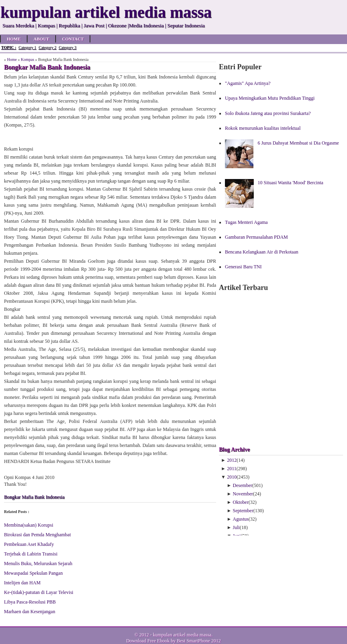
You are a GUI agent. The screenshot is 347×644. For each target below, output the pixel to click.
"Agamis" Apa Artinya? (248, 83)
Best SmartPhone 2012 (199, 641)
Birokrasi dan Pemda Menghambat (37, 535)
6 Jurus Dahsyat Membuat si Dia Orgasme (298, 143)
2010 (232, 477)
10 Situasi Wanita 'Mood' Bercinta (291, 183)
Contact (73, 39)
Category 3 (68, 47)
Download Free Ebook (148, 641)
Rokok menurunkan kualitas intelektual (263, 128)
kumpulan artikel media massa (182, 635)
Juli (236, 527)
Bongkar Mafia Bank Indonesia (34, 497)
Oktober (241, 502)
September (243, 511)
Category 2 (47, 47)
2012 (232, 460)
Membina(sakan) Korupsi (29, 525)
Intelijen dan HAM (22, 583)
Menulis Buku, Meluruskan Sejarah (38, 563)
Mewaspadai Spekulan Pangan (33, 573)
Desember (243, 485)
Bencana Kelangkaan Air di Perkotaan (262, 252)
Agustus (241, 519)
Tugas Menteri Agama (246, 222)
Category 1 (27, 47)
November (243, 494)
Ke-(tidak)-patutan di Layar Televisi (39, 592)
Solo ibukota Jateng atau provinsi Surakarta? (268, 113)
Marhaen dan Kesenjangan (30, 612)
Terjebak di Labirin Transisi (31, 554)
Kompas (27, 59)
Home (14, 39)
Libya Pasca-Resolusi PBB (30, 602)
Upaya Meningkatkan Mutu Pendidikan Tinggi (270, 98)
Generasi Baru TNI (243, 267)
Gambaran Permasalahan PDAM (256, 237)
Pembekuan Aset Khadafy (29, 544)
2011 (232, 469)
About (41, 39)
